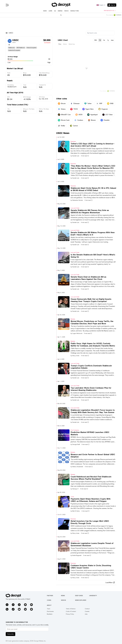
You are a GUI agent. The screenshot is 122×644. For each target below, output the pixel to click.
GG (55, 11)
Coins (49, 600)
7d (100, 40)
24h (96, 40)
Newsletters (75, 11)
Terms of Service (71, 609)
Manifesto (50, 614)
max (112, 40)
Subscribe (10, 634)
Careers (87, 611)
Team (49, 609)
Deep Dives (79, 596)
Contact (87, 609)
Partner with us (110, 11)
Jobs (86, 614)
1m (104, 40)
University (93, 596)
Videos (66, 11)
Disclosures (50, 611)
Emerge (60, 11)
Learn (50, 11)
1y (108, 40)
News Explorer (81, 600)
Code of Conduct (71, 611)
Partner (50, 596)
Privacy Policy (70, 614)
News (45, 11)
